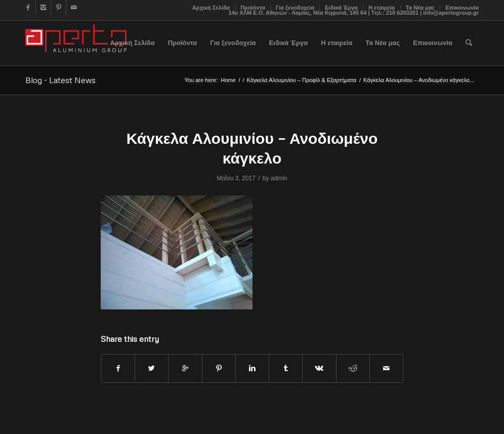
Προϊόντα (253, 8)
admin (279, 178)
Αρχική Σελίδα (211, 8)
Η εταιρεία (382, 8)
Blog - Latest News (60, 80)
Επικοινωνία (462, 8)
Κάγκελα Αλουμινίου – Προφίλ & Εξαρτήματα (302, 80)
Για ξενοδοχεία (295, 8)
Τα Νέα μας (421, 8)
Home (228, 80)
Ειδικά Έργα (341, 8)
